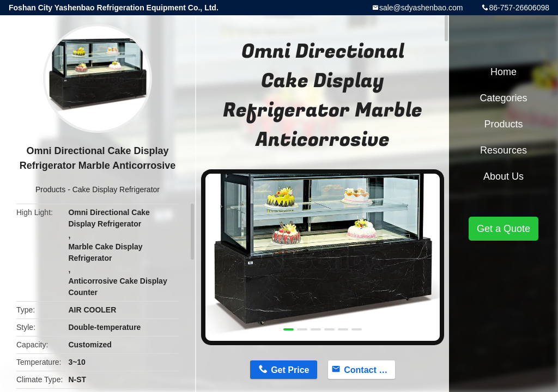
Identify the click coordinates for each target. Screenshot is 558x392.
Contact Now (369, 370)
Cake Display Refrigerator (116, 189)
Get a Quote (504, 229)
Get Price (290, 370)
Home (504, 72)
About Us (504, 176)
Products (50, 189)
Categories (503, 98)
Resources (504, 150)
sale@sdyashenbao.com (421, 8)
